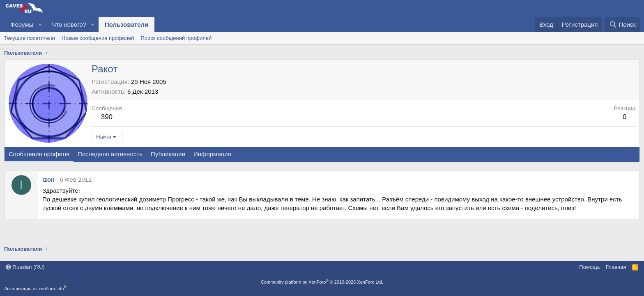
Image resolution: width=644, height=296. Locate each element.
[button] (40, 24)
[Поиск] (622, 24)
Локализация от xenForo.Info (35, 289)
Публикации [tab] (168, 154)
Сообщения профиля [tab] (39, 154)
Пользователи (126, 24)
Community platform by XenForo (322, 282)
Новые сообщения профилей (98, 38)
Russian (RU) (25, 267)
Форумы (22, 24)
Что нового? (69, 24)
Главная (616, 267)
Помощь (589, 267)
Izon (48, 179)
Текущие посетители (30, 38)
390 (107, 117)
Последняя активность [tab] (110, 154)
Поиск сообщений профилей (176, 38)
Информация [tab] (212, 154)
